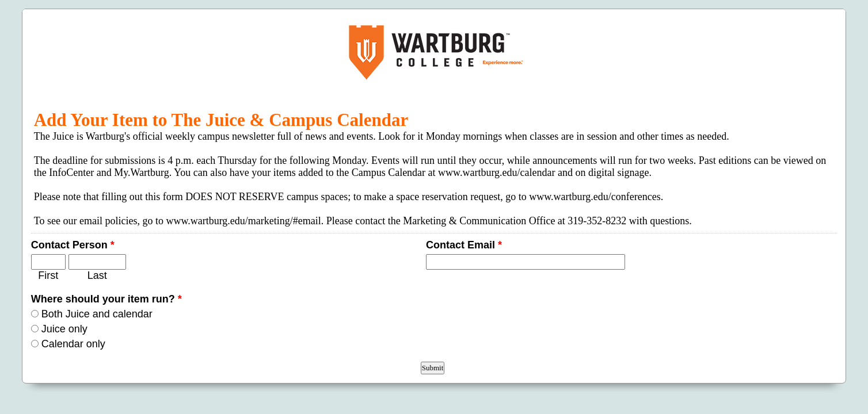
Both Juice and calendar (97, 314)
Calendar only (73, 344)
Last (97, 275)
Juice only (64, 329)
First (48, 275)
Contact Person (73, 245)
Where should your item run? (106, 299)
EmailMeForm (434, 52)
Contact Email (464, 245)
